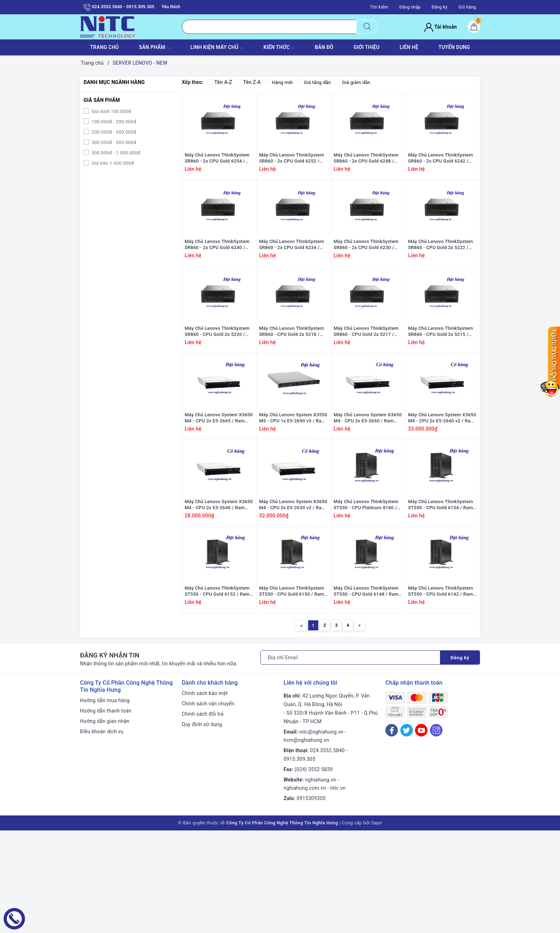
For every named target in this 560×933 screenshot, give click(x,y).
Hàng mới (279, 82)
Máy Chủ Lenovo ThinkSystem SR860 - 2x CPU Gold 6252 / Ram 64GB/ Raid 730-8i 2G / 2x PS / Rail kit (293, 175)
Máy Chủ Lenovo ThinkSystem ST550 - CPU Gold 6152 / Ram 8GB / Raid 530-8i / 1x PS (217, 691)
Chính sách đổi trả (203, 817)
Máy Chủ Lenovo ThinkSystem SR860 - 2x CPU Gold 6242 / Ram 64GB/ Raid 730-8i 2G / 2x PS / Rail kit (442, 175)
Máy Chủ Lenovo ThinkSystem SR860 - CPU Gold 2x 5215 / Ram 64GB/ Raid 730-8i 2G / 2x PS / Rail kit (442, 382)
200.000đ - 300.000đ (113, 132)
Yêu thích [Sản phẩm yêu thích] (171, 7)
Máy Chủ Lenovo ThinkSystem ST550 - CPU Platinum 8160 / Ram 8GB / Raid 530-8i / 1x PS (366, 588)
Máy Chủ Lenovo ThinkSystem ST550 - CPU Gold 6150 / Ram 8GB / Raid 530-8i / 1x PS (292, 691)
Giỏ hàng (467, 7)
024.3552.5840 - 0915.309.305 (119, 7)
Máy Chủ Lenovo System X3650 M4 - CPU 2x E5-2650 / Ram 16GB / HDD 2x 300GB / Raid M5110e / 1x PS (368, 485)
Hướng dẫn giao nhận (105, 824)
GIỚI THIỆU (367, 47)
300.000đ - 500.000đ (113, 142)
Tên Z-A (248, 82)
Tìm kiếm (379, 7)
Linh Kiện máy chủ (217, 48)
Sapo (377, 925)
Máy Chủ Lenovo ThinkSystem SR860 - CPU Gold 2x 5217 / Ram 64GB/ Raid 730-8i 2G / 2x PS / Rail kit (367, 382)
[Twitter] (407, 833)
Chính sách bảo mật (205, 796)
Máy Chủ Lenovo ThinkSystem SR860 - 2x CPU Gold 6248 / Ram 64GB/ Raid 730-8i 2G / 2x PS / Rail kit (367, 175)
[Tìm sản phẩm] (269, 27)
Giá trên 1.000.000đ (112, 163)
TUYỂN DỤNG (454, 47)
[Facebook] (392, 833)
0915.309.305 (299, 862)
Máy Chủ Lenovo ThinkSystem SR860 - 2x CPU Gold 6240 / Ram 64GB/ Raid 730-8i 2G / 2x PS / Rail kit (218, 278)
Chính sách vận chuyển (208, 806)
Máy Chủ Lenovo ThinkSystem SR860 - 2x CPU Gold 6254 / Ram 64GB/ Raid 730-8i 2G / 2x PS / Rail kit (218, 175)
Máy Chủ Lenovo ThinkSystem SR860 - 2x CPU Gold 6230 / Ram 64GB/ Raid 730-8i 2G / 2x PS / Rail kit (367, 278)
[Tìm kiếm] (367, 27)
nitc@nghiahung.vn (321, 834)
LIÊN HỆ (409, 47)
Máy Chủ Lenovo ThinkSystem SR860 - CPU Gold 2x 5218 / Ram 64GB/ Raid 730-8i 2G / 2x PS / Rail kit (293, 382)
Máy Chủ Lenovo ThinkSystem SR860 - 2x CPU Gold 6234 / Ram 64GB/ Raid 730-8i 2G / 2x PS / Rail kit (293, 278)
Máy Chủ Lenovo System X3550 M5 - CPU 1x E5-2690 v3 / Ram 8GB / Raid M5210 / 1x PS (293, 485)
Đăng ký (439, 7)
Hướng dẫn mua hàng (105, 803)
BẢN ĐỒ (324, 47)
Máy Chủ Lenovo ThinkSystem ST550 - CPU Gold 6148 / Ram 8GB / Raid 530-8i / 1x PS (366, 691)
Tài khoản (441, 27)
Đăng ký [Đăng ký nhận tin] (460, 760)
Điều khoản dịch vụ (102, 834)
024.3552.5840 (327, 853)
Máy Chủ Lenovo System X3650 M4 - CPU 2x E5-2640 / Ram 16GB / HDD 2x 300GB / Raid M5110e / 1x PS (219, 588)
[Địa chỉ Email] (350, 760)
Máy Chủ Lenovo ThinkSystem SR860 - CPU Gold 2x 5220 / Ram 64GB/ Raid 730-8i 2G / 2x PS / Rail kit (218, 382)
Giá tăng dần (316, 82)
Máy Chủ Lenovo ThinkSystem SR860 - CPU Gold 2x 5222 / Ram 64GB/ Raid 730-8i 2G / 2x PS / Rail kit (442, 278)
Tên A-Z (219, 82)
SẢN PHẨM (155, 48)
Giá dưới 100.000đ (111, 111)
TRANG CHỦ (104, 47)
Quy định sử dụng (202, 827)
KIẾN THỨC (279, 48)
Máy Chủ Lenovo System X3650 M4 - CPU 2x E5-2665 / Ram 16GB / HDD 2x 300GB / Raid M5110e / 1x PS (219, 485)
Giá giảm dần (357, 82)
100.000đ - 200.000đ (113, 122)
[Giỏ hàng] (474, 27)
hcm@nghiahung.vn (306, 843)
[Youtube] (421, 833)
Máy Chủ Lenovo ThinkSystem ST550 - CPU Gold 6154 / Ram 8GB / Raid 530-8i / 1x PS (441, 588)
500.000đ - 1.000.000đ (115, 153)
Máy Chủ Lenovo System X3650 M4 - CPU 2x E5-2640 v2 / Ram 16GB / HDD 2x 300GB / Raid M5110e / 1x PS (442, 485)
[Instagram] (436, 833)
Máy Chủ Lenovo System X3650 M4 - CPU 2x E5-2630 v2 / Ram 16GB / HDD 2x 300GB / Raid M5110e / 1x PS (293, 588)
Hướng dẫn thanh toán (106, 813)
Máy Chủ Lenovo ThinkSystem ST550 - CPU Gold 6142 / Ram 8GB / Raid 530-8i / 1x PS (441, 691)
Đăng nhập (410, 7)
